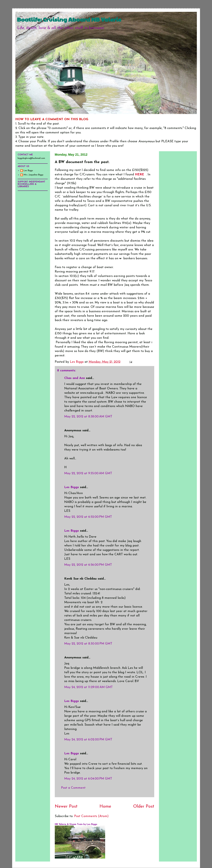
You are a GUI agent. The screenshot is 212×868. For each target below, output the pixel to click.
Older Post (144, 806)
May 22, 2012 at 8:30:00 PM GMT (88, 644)
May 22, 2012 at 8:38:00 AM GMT (88, 417)
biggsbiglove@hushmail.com (31, 158)
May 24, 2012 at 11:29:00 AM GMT (88, 687)
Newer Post (66, 806)
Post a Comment (73, 788)
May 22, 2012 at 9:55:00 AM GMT (88, 473)
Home (105, 806)
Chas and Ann (75, 378)
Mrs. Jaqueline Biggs (33, 175)
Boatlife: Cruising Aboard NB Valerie (69, 19)
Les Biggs (72, 487)
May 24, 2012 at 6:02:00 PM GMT (88, 740)
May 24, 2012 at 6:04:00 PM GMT (88, 779)
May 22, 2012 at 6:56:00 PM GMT (88, 565)
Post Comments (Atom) (91, 816)
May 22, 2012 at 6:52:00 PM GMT (88, 517)
